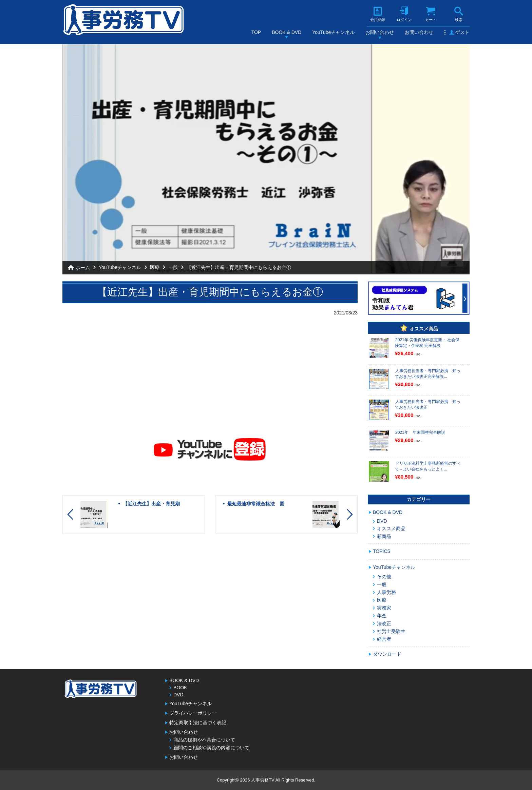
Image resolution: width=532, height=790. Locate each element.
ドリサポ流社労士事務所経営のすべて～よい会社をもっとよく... (428, 466)
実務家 (384, 608)
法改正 (384, 623)
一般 (173, 267)
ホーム (83, 268)
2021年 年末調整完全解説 (420, 432)
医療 (155, 267)
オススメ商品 (391, 528)
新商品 (384, 536)
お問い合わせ (380, 32)
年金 (382, 616)
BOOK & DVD (287, 32)
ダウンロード (387, 654)
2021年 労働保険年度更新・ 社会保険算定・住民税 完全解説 (427, 343)
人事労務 (386, 592)
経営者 (384, 639)
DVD (382, 521)
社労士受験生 (391, 631)
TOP (256, 32)
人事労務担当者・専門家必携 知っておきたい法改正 (428, 404)
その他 (384, 577)
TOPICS (382, 551)
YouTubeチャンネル (333, 32)
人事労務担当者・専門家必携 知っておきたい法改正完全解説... (428, 374)
